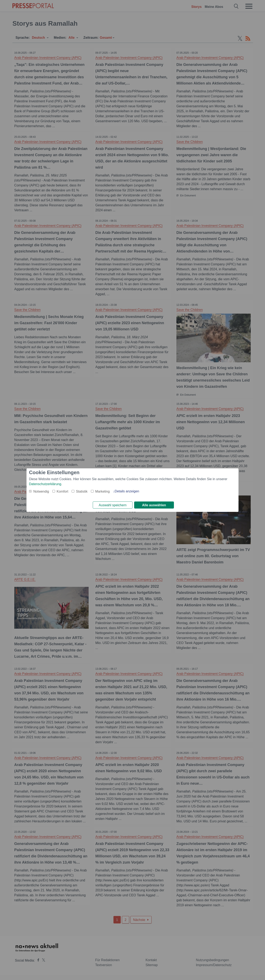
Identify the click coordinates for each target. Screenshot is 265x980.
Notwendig (41, 491)
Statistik (82, 491)
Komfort (63, 491)
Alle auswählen (154, 505)
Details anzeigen (127, 491)
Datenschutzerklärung (45, 483)
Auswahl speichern (113, 505)
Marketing (102, 491)
